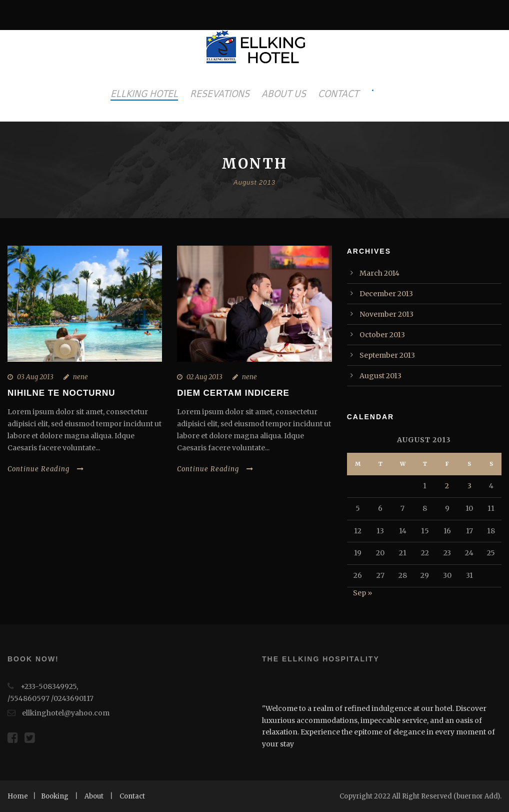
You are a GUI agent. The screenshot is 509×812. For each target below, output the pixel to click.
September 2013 (387, 355)
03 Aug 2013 (35, 377)
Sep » (362, 593)
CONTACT (338, 94)
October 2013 (382, 335)
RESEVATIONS (220, 94)
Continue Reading (46, 469)
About (94, 796)
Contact (132, 796)
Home (18, 796)
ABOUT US (284, 94)
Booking (55, 796)
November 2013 (386, 314)
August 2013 (380, 376)
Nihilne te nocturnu (61, 393)
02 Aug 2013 (204, 377)
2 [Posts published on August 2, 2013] (447, 486)
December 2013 (386, 294)
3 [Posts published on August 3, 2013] (469, 486)
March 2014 (379, 273)
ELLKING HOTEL (144, 94)
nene (80, 377)
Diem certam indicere (233, 393)
